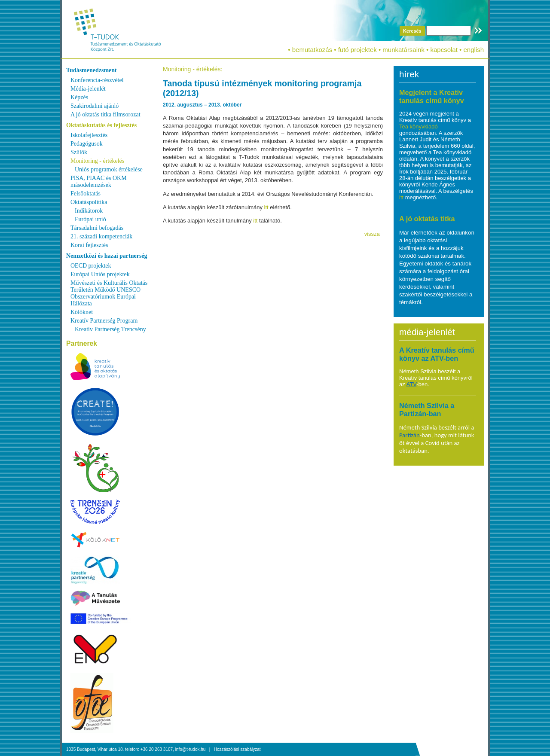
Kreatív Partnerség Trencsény (110, 329)
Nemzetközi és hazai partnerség (107, 256)
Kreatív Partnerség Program (104, 321)
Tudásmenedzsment (92, 70)
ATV (412, 384)
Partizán (409, 435)
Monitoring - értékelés (97, 161)
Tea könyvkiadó (419, 127)
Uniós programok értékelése (109, 169)
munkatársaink (403, 50)
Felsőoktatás (86, 194)
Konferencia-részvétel (97, 80)
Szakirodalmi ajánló (95, 106)
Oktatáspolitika (89, 202)
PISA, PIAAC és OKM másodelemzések (99, 181)
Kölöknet (82, 312)
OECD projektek (91, 266)
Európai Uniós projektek (100, 274)
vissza (372, 234)
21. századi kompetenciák (101, 236)
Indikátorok (89, 211)
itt (266, 207)
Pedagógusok (87, 144)
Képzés (79, 97)
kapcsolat (444, 50)
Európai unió (90, 219)
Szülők (79, 152)
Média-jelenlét (88, 89)
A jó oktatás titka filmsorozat (105, 114)
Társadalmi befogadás (97, 228)
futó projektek (357, 50)
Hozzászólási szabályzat (237, 749)
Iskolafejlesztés (89, 135)
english (474, 50)
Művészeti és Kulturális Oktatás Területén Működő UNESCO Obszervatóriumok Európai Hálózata (109, 293)
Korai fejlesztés (89, 245)
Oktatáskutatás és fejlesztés (101, 125)
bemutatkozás (312, 50)
